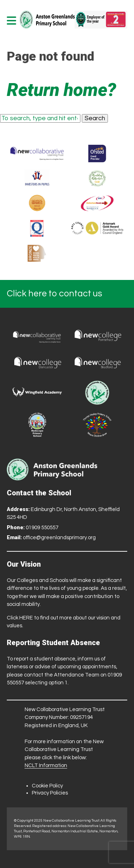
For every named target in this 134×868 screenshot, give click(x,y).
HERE (26, 618)
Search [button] (95, 118)
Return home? (61, 90)
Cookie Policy (47, 786)
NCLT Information (46, 765)
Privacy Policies (50, 793)
